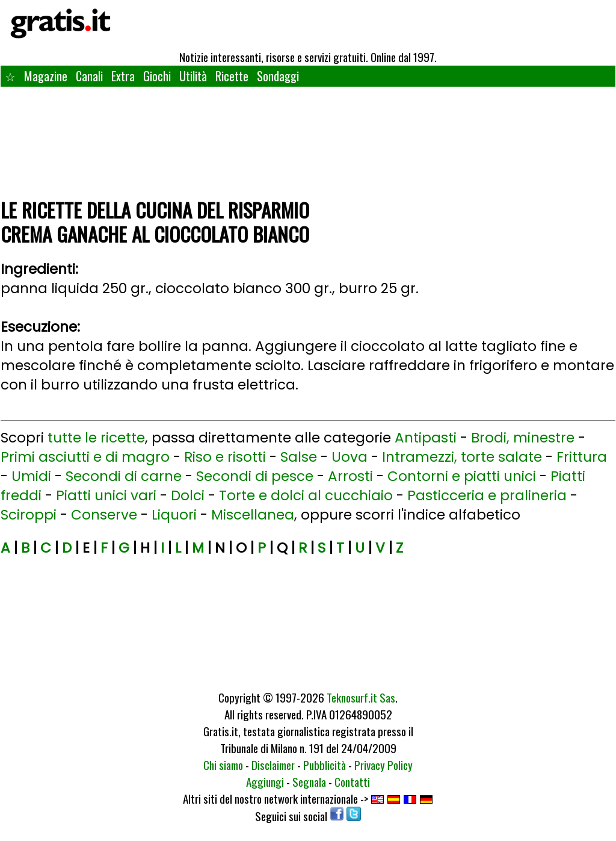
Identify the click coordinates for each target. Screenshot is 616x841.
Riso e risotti (225, 457)
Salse (299, 457)
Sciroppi (29, 515)
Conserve (104, 515)
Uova (350, 457)
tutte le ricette (96, 438)
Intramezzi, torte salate (462, 457)
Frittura (582, 457)
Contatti (352, 781)
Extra (123, 76)
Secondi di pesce (255, 476)
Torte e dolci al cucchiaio (306, 495)
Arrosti (350, 476)
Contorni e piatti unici (462, 476)
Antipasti (426, 438)
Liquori (174, 515)
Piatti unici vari (106, 495)
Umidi (31, 476)
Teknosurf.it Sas (361, 697)
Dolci (188, 495)
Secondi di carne (124, 476)
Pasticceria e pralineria (487, 495)
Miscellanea (253, 515)
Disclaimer (273, 765)
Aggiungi (265, 781)
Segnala (309, 781)
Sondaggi (278, 76)
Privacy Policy (383, 765)
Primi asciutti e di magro (85, 457)
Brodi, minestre (523, 438)
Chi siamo (223, 765)
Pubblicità (325, 765)
